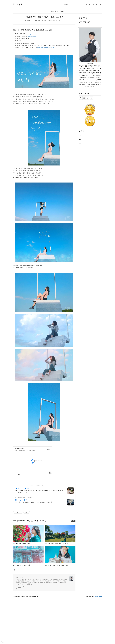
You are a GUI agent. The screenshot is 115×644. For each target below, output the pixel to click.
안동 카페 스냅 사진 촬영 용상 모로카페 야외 (57, 566)
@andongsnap (32, 36)
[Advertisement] (44, 493)
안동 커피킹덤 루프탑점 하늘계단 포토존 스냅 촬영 (44, 17)
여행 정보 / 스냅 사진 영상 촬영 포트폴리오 (45, 21)
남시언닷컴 (19, 600)
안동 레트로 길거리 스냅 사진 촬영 (22, 588)
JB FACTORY (98, 619)
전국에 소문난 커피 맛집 (22, 511)
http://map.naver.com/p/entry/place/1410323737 (28, 508)
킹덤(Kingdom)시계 (21, 522)
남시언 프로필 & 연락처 (85, 22)
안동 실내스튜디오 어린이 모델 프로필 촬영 (57, 588)
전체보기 (62, 11)
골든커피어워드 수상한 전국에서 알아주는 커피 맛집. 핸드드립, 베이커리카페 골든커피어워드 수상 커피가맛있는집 (39, 514)
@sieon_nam (29, 34)
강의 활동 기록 (55, 11)
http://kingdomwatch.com (22, 520)
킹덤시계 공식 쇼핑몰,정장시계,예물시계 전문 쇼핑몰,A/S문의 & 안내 (33, 525)
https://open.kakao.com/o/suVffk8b (46, 48)
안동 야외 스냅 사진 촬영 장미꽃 (22, 566)
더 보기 (73, 543)
